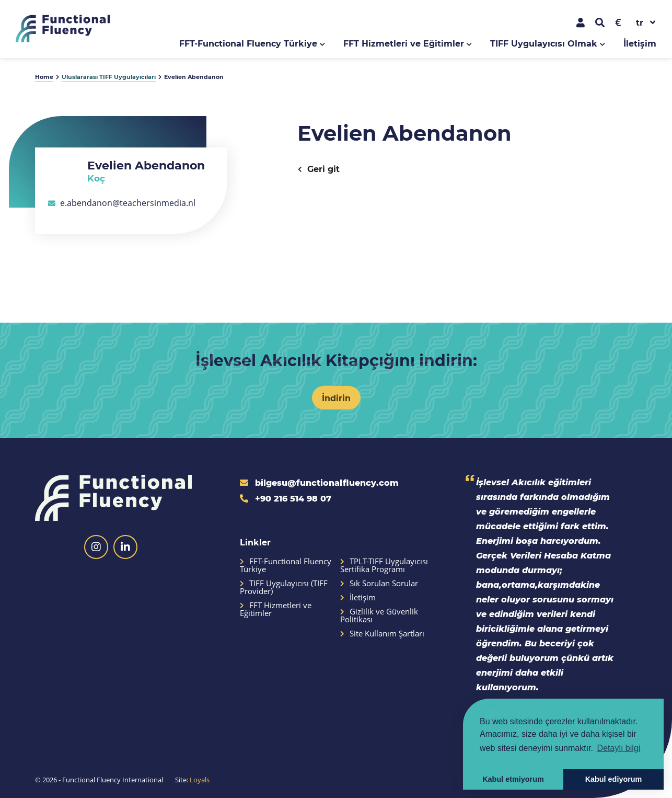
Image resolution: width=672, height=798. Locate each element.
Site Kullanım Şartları (382, 634)
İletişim (640, 43)
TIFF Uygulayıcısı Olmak (544, 43)
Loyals (200, 780)
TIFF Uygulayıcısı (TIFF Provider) (284, 587)
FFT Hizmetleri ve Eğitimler (404, 43)
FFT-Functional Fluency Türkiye (248, 43)
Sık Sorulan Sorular (379, 583)
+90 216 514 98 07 (286, 498)
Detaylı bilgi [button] (619, 748)
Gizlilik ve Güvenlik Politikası (379, 615)
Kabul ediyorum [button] (614, 779)
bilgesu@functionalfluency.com (319, 482)
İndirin (336, 398)
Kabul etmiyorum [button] (513, 779)
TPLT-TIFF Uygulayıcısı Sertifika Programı (384, 565)
